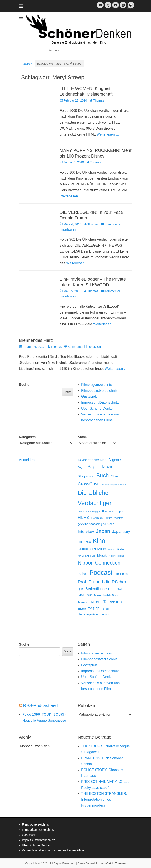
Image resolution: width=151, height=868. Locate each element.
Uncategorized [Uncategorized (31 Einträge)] (88, 614)
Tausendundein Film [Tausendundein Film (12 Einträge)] (89, 602)
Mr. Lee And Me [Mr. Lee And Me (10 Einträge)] (86, 556)
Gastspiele (89, 396)
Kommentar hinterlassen (84, 347)
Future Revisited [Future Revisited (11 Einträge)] (114, 518)
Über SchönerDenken (98, 408)
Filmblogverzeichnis (96, 385)
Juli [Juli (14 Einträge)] (80, 542)
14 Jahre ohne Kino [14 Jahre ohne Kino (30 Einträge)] (92, 460)
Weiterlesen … (108, 134)
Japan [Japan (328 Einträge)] (103, 531)
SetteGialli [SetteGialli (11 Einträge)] (117, 589)
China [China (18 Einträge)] (115, 476)
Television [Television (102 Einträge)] (112, 602)
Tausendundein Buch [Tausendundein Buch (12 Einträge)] (106, 595)
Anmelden (27, 460)
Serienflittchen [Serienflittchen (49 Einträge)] (97, 589)
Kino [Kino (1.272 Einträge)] (99, 541)
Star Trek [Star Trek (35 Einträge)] (85, 595)
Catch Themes (116, 863)
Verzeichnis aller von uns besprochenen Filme (53, 850)
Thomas (99, 100)
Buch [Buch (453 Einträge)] (103, 475)
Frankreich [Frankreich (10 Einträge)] (97, 518)
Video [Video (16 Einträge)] (105, 615)
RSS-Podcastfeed (41, 705)
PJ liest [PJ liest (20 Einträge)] (82, 574)
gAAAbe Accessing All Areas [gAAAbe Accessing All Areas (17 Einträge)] (96, 524)
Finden (68, 392)
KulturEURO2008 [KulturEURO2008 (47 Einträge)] (92, 549)
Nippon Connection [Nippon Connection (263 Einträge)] (99, 563)
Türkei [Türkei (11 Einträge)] (105, 609)
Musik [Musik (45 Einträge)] (102, 555)
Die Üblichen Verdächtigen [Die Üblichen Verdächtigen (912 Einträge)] (95, 498)
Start (28, 64)
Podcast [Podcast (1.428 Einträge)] (101, 572)
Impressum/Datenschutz (100, 403)
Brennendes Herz (36, 340)
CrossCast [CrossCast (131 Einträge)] (88, 484)
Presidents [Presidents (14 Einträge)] (121, 574)
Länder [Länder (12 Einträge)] (120, 549)
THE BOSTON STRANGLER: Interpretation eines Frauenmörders (104, 799)
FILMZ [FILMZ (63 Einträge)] (83, 517)
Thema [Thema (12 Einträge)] (82, 609)
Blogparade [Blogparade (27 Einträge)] (86, 476)
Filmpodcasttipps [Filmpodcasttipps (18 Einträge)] (113, 511)
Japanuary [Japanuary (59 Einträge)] (121, 532)
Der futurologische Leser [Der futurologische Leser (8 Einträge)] (113, 485)
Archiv (82, 437)
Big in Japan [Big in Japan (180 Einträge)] (101, 467)
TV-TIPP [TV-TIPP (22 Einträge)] (94, 609)
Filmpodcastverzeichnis (99, 391)
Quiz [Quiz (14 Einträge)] (81, 589)
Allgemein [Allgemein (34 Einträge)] (116, 460)
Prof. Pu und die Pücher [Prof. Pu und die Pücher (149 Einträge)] (102, 582)
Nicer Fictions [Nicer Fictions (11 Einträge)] (116, 556)
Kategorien (27, 437)
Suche (68, 651)
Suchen (25, 385)
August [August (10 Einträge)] (82, 467)
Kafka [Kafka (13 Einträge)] (87, 542)
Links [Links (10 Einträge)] (111, 549)
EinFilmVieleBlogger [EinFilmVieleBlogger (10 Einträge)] (89, 512)
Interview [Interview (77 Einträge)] (86, 531)
